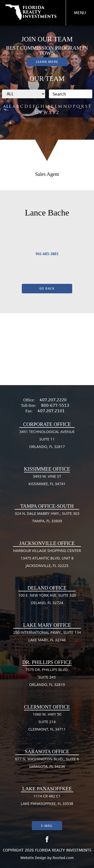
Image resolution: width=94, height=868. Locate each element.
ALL (7, 106)
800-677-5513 (55, 405)
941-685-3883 (47, 254)
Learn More (47, 62)
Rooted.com (63, 858)
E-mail (47, 826)
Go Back (47, 288)
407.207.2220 (53, 400)
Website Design (33, 858)
